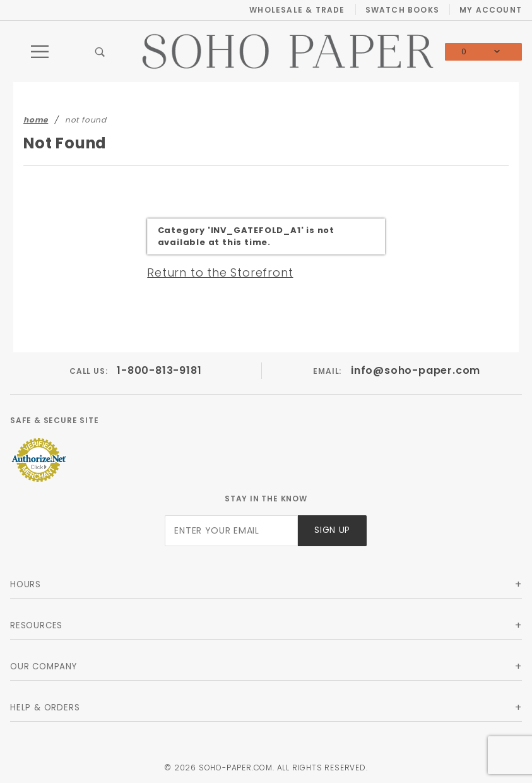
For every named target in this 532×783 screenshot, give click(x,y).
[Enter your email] (231, 531)
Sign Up (332, 530)
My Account (491, 10)
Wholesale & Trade (297, 10)
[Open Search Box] (100, 52)
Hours (26, 584)
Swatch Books (402, 10)
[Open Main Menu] (40, 52)
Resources (36, 625)
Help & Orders (45, 708)
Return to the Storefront (220, 272)
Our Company (44, 666)
